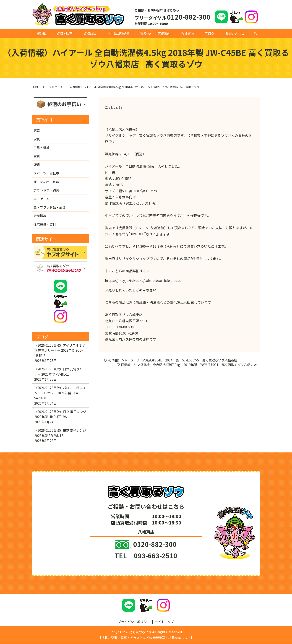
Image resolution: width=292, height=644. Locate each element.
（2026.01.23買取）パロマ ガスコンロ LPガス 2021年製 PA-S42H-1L (60, 393)
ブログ (210, 33)
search (258, 33)
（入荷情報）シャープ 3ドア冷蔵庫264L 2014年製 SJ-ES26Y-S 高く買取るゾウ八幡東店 (170, 360)
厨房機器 (40, 216)
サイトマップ (164, 622)
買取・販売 (65, 33)
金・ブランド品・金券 (50, 208)
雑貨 (37, 165)
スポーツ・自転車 (46, 173)
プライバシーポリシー (134, 622)
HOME (41, 33)
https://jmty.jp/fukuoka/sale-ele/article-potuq (143, 280)
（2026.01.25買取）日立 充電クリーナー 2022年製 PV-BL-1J (60, 372)
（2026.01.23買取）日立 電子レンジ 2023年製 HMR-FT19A (60, 414)
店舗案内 (164, 33)
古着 (37, 156)
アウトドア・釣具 (46, 190)
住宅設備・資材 (45, 224)
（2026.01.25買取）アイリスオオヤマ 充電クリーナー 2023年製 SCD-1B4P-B (60, 350)
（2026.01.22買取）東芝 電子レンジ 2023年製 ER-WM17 (60, 433)
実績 (143, 33)
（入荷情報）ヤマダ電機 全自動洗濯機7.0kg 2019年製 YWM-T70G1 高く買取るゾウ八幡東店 (186, 365)
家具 (37, 139)
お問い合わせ (235, 33)
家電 (37, 131)
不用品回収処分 (118, 33)
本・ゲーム (42, 199)
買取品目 (90, 33)
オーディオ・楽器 (46, 182)
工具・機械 (42, 148)
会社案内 (188, 33)
